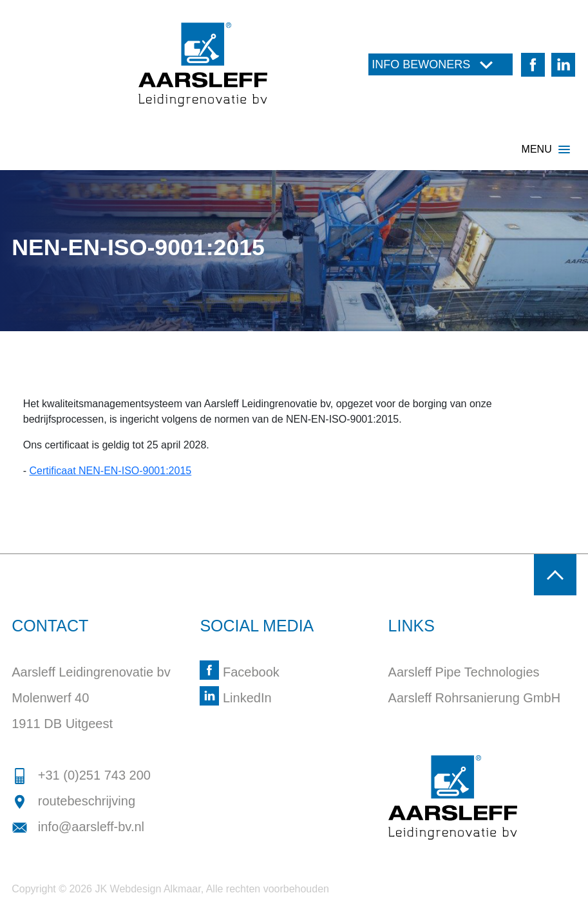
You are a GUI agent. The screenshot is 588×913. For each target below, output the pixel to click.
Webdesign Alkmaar (156, 889)
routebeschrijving (73, 801)
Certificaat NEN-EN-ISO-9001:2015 (111, 471)
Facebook (239, 672)
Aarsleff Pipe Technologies (464, 672)
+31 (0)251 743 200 (81, 775)
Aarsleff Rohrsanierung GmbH (475, 698)
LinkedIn (235, 698)
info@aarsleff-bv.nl (78, 827)
